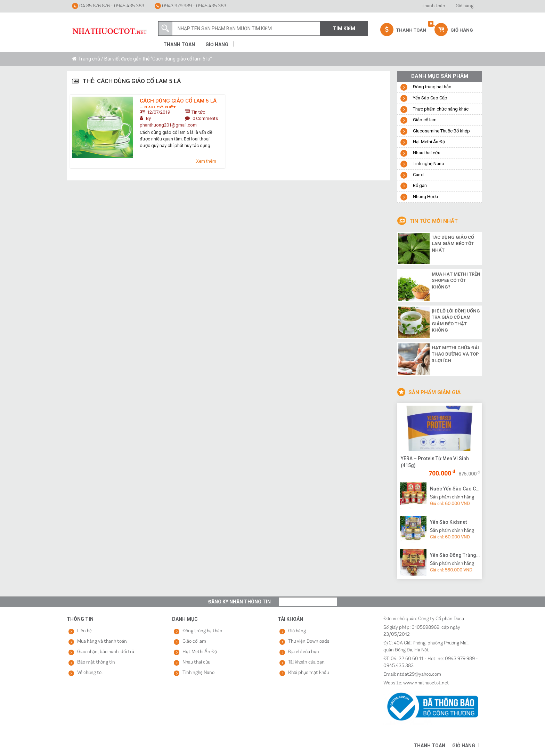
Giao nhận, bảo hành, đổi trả (106, 652)
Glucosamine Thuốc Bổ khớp (441, 131)
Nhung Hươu (425, 197)
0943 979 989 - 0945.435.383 (190, 6)
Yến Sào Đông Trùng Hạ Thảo (455, 555)
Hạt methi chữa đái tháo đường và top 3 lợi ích (455, 354)
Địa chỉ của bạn (304, 652)
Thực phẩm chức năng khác (441, 109)
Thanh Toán (403, 30)
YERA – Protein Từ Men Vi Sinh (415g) (435, 462)
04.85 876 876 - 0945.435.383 (108, 6)
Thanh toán (433, 6)
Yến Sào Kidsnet (448, 522)
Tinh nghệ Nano (429, 164)
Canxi (418, 175)
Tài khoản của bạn (306, 662)
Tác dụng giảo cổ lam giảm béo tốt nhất (453, 244)
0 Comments (205, 118)
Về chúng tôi (90, 673)
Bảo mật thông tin (96, 662)
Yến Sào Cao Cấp (430, 98)
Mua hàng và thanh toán (102, 641)
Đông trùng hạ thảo (432, 87)
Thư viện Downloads (309, 641)
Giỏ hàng (465, 6)
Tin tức (198, 112)
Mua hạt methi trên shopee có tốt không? (456, 281)
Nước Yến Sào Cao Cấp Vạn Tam (455, 489)
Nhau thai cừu (427, 153)
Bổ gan (420, 185)
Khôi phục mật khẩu (308, 673)
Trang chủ (89, 59)
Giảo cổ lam (425, 120)
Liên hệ (84, 631)
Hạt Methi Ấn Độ (429, 142)
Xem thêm (206, 161)
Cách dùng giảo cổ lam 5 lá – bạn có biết (178, 103)
